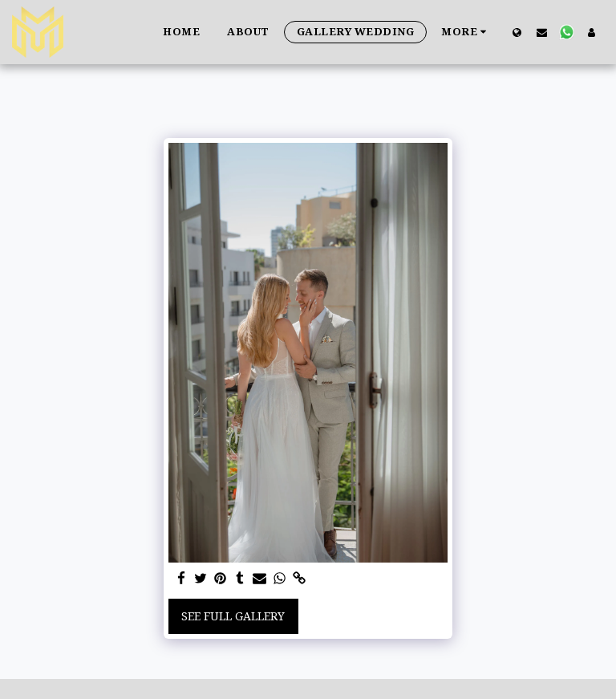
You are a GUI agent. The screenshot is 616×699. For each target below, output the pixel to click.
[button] (542, 32)
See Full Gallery (233, 616)
